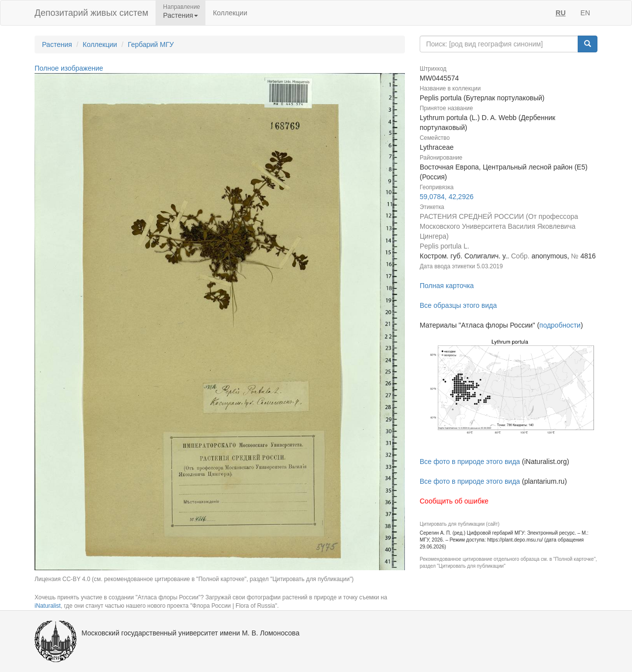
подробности (560, 325)
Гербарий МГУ (151, 44)
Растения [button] (180, 15)
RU (560, 13)
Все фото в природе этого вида (470, 462)
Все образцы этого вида (458, 305)
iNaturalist (48, 606)
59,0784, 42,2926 (447, 197)
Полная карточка (447, 286)
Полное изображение (69, 68)
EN (585, 13)
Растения (57, 44)
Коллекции (230, 13)
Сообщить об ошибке (454, 501)
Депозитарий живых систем (91, 13)
